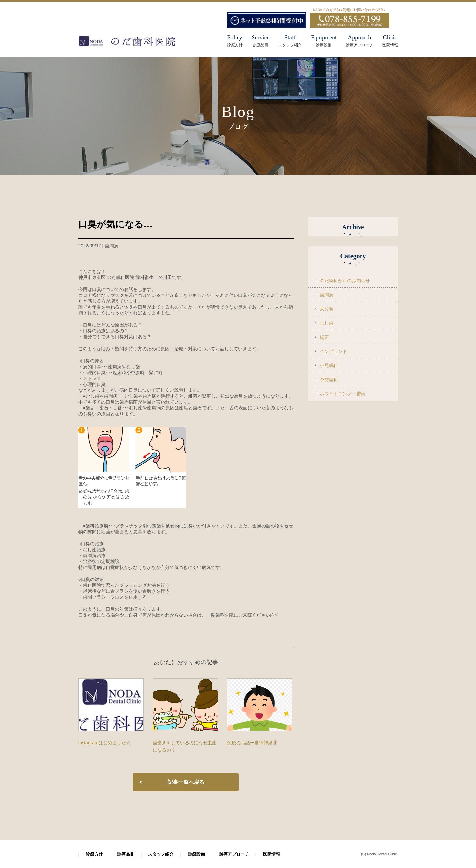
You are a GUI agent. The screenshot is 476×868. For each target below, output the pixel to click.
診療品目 (126, 854)
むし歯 (327, 323)
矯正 (324, 337)
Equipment (324, 41)
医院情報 (271, 854)
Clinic (390, 41)
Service (260, 41)
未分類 (327, 309)
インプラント (333, 351)
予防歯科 (329, 380)
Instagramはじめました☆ (104, 743)
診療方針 (94, 854)
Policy (235, 38)
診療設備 (196, 854)
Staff (290, 41)
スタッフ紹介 (161, 854)
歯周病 (327, 295)
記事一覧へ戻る (186, 782)
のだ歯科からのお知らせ (345, 281)
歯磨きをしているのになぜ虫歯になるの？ (185, 746)
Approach (360, 41)
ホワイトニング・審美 (343, 394)
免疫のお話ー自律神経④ (252, 743)
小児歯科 (329, 365)
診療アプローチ (234, 854)
